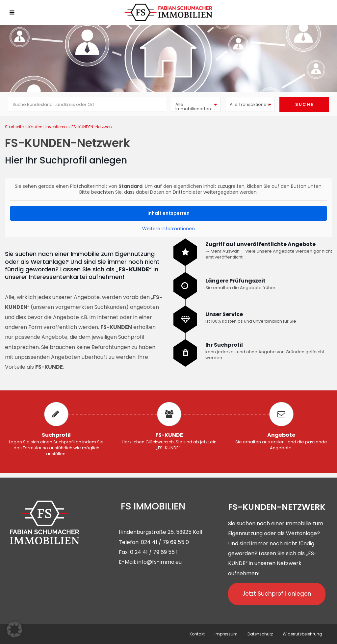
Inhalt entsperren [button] (168, 213)
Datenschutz (260, 634)
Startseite (14, 127)
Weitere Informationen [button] (168, 229)
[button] (14, 630)
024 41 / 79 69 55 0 (165, 542)
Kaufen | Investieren (48, 127)
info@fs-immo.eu (159, 562)
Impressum (226, 634)
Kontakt (197, 634)
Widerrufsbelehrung (302, 634)
